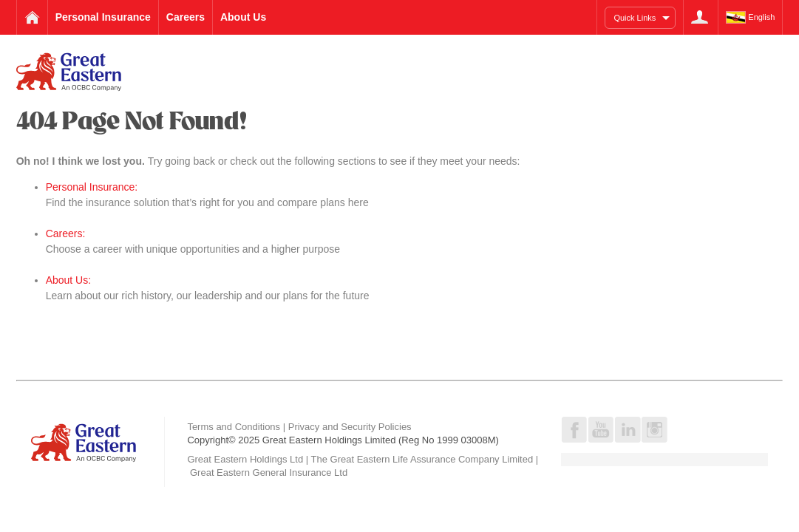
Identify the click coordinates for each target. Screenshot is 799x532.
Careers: (66, 233)
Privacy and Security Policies (350, 427)
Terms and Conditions (234, 427)
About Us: (68, 280)
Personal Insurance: (92, 187)
